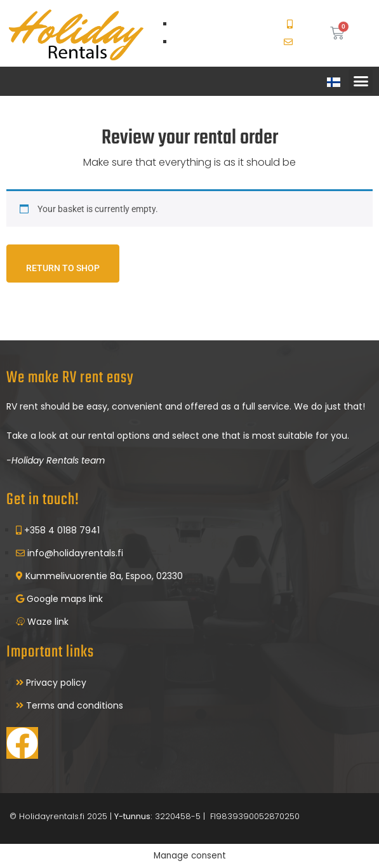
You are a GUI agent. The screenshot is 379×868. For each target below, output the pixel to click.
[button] (361, 81)
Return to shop (63, 268)
